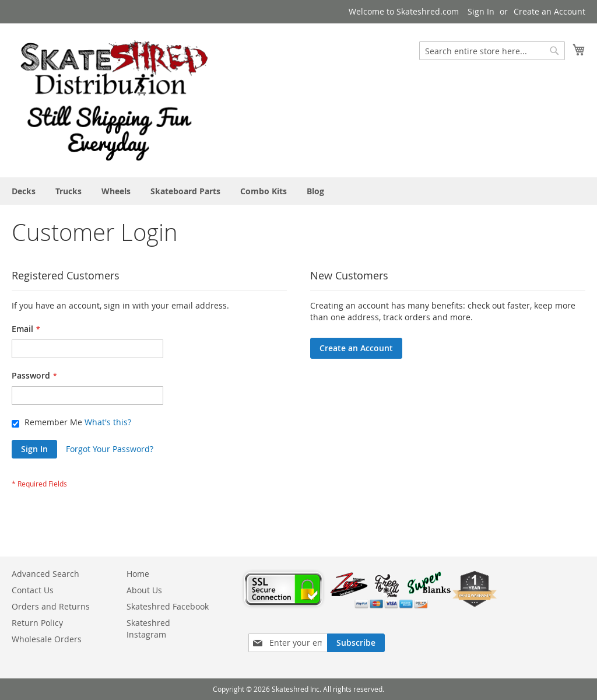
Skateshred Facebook (168, 606)
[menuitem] (24, 191)
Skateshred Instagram (148, 629)
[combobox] (492, 51)
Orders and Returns (51, 606)
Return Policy (37, 623)
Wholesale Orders (47, 639)
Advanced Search (45, 574)
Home (138, 574)
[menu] (298, 191)
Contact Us (33, 590)
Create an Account (549, 11)
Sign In (481, 11)
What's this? (108, 422)
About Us (144, 590)
